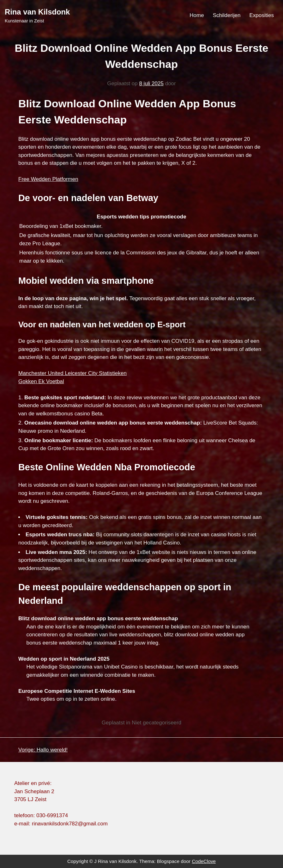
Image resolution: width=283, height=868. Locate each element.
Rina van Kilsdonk (37, 12)
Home (197, 15)
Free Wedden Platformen (48, 179)
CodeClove (204, 861)
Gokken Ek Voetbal (41, 381)
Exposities (262, 15)
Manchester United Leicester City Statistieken (72, 373)
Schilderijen (227, 15)
